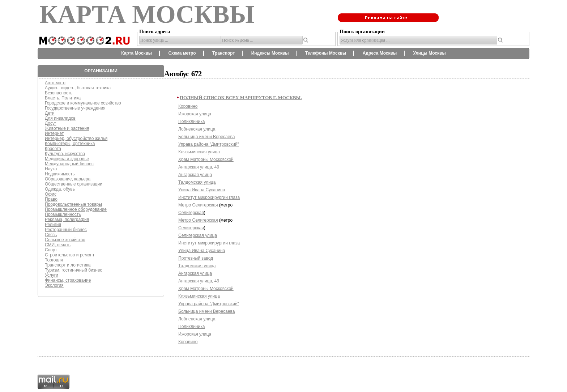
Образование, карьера (68, 179)
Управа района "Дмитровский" (209, 144)
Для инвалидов (60, 118)
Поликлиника (191, 122)
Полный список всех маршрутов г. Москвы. (241, 97)
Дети (50, 113)
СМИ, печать (58, 245)
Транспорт (223, 53)
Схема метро (182, 53)
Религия (53, 225)
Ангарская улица (195, 175)
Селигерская (191, 213)
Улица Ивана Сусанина (202, 190)
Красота (53, 149)
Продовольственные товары (73, 204)
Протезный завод (196, 258)
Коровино (188, 106)
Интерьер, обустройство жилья (76, 139)
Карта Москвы (137, 53)
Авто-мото (55, 83)
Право (51, 199)
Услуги (52, 275)
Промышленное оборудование (76, 209)
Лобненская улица (197, 129)
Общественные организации (74, 184)
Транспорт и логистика (68, 265)
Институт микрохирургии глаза (209, 197)
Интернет (54, 133)
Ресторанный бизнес (66, 230)
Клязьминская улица (199, 152)
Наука (51, 169)
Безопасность (59, 93)
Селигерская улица (198, 235)
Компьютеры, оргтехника (70, 144)
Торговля (54, 260)
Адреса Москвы (380, 53)
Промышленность (63, 214)
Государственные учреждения (75, 108)
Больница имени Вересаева (206, 137)
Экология (54, 285)
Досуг (50, 123)
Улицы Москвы (429, 53)
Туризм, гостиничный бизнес (74, 270)
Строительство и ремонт (70, 255)
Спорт (51, 250)
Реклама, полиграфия (67, 220)
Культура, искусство (65, 154)
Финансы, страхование (68, 280)
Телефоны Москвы (326, 53)
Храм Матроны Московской (206, 159)
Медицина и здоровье (67, 159)
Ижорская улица (195, 114)
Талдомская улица (197, 182)
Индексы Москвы (270, 53)
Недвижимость (60, 174)
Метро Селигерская (198, 205)
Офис (51, 194)
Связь (51, 235)
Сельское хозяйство (65, 240)
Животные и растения (67, 128)
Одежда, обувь (60, 189)
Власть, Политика (63, 98)
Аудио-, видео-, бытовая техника (78, 88)
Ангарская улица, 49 (199, 167)
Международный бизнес (69, 164)
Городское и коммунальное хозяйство (83, 103)
